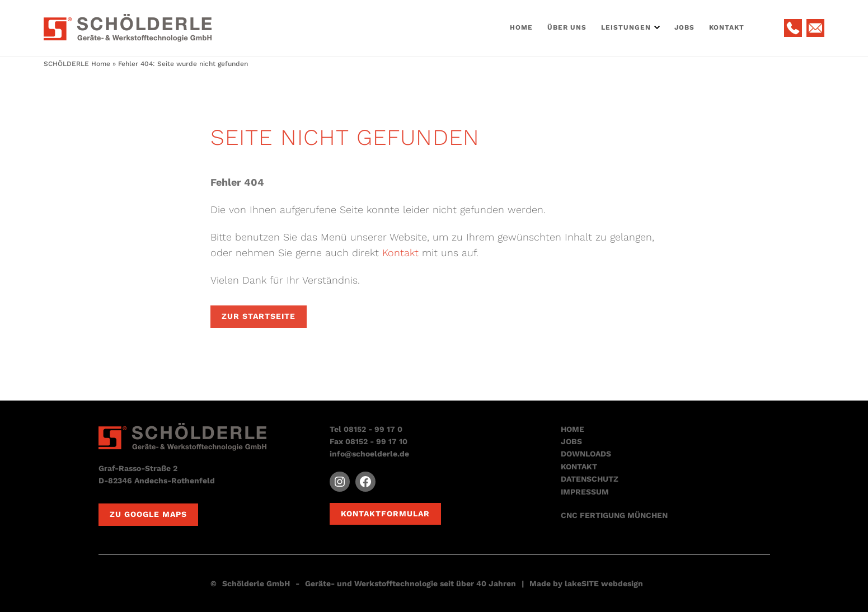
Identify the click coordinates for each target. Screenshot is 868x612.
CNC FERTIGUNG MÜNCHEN (614, 515)
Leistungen (626, 27)
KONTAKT (579, 467)
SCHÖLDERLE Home (77, 64)
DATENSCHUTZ (590, 479)
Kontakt (727, 27)
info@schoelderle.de (369, 454)
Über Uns (567, 27)
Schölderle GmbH (256, 583)
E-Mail (815, 28)
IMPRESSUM (585, 492)
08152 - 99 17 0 (373, 429)
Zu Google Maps (148, 514)
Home (521, 27)
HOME (573, 429)
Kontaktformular (385, 514)
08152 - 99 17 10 (376, 441)
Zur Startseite (259, 316)
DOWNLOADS (586, 454)
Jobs (684, 27)
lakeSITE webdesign (604, 583)
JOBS (571, 441)
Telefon (793, 28)
